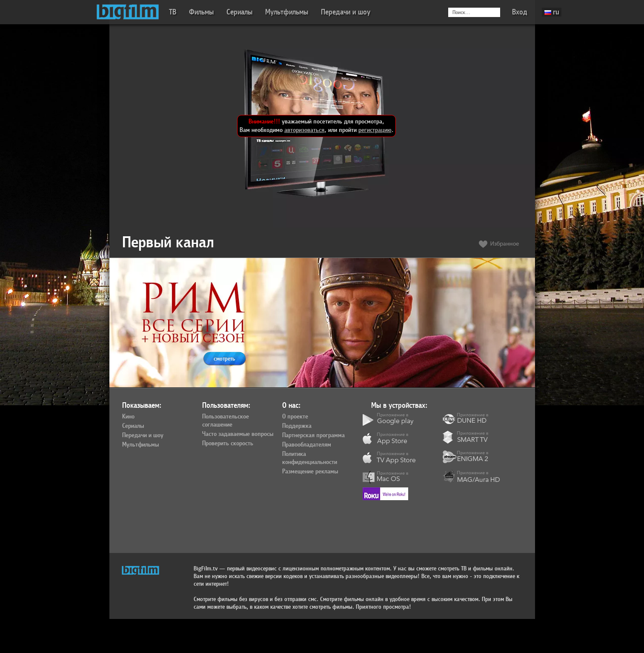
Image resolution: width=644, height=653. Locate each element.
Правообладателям (307, 445)
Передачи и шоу (346, 12)
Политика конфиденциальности (310, 458)
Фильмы (201, 12)
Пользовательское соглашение (226, 421)
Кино (128, 417)
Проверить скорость (228, 444)
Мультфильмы (287, 12)
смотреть (224, 359)
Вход (520, 12)
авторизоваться (304, 130)
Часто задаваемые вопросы (238, 434)
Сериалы (239, 12)
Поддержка (297, 426)
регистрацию (375, 130)
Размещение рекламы (310, 472)
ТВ (173, 12)
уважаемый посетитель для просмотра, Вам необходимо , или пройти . (316, 126)
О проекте (295, 417)
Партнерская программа (313, 435)
